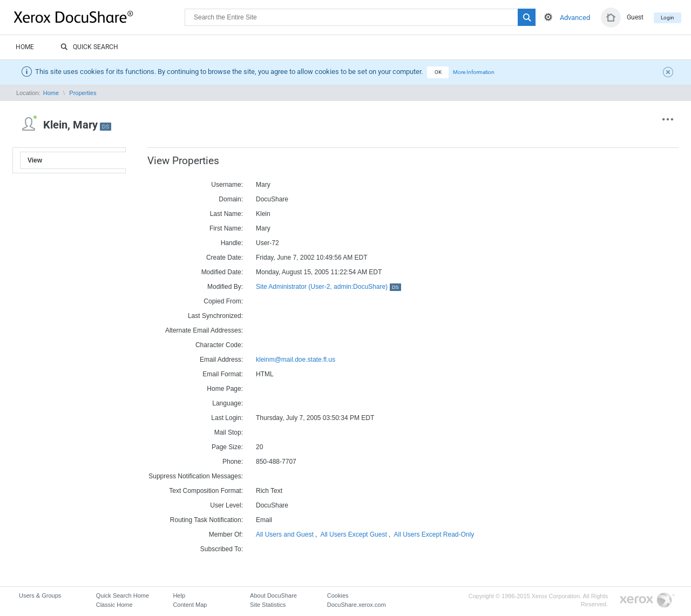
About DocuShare (273, 595)
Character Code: (219, 345)
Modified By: (225, 287)
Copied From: (223, 301)
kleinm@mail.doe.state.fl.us (296, 360)
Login (668, 18)
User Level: (226, 505)
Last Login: (227, 418)
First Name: (226, 228)
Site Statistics (268, 605)
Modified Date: (222, 272)
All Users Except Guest (353, 534)
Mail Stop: (229, 432)
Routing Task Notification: (206, 520)
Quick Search (89, 48)
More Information (474, 72)
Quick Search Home (123, 595)
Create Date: (225, 258)
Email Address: (221, 360)
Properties (83, 93)
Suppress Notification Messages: (196, 476)
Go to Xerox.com (647, 601)
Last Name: (226, 214)
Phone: (233, 462)
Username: (227, 185)
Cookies (338, 595)
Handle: (232, 243)
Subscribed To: (222, 549)
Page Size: (227, 447)
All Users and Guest (285, 534)
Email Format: (223, 374)
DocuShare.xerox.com (357, 605)
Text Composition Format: (206, 491)
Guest (635, 17)
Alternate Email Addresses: (204, 330)
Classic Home (114, 605)
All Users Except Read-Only (434, 534)
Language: (228, 403)
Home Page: (225, 389)
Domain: (231, 199)
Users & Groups (40, 595)
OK (438, 72)
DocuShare (99, 17)
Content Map (190, 605)
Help (179, 595)
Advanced (575, 18)
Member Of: (226, 534)
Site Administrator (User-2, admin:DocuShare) (328, 287)
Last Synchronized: (215, 316)
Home (25, 47)
